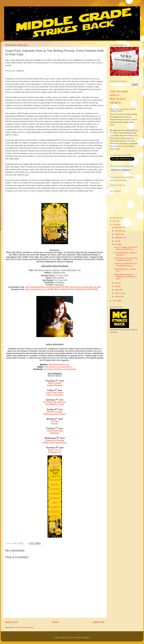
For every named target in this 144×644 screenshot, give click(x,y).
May (117, 283)
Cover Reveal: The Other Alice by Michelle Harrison (126, 259)
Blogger (86, 638)
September (119, 238)
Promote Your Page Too (117, 185)
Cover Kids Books (119, 91)
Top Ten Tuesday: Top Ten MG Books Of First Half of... (126, 248)
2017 (115, 221)
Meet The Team (118, 99)
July (117, 241)
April (117, 286)
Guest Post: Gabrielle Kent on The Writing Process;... (126, 265)
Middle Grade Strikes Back (118, 180)
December (119, 227)
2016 (115, 225)
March (117, 290)
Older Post (98, 622)
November (119, 231)
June (117, 244)
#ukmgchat (115, 103)
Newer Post (12, 622)
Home (55, 622)
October (118, 234)
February (118, 293)
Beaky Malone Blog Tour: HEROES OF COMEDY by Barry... (125, 277)
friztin (71, 638)
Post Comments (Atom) (25, 627)
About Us (115, 95)
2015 (115, 301)
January (118, 296)
